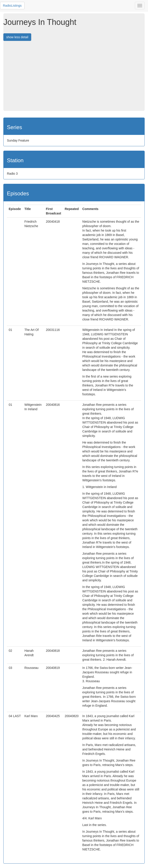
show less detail (17, 37)
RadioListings (12, 6)
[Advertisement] (76, 78)
